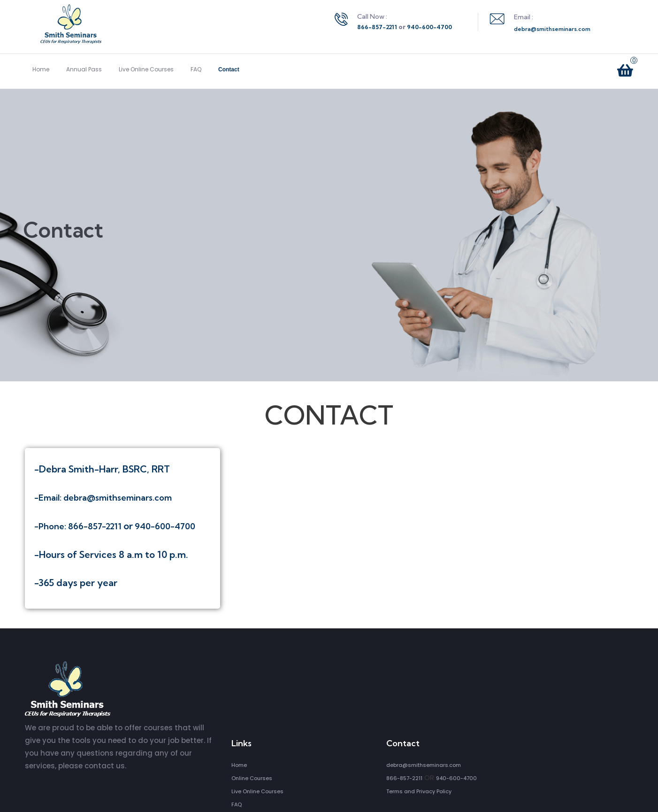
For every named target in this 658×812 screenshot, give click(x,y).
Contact (229, 70)
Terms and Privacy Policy (419, 791)
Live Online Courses (146, 69)
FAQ (196, 69)
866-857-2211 (377, 27)
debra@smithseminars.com (552, 29)
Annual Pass (84, 69)
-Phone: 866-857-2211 (79, 526)
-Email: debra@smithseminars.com (103, 498)
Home (41, 69)
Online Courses (252, 778)
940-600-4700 (429, 27)
